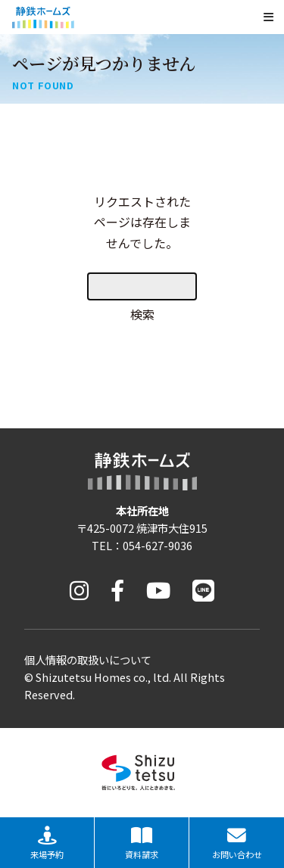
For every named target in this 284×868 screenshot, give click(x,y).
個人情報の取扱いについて (88, 660)
